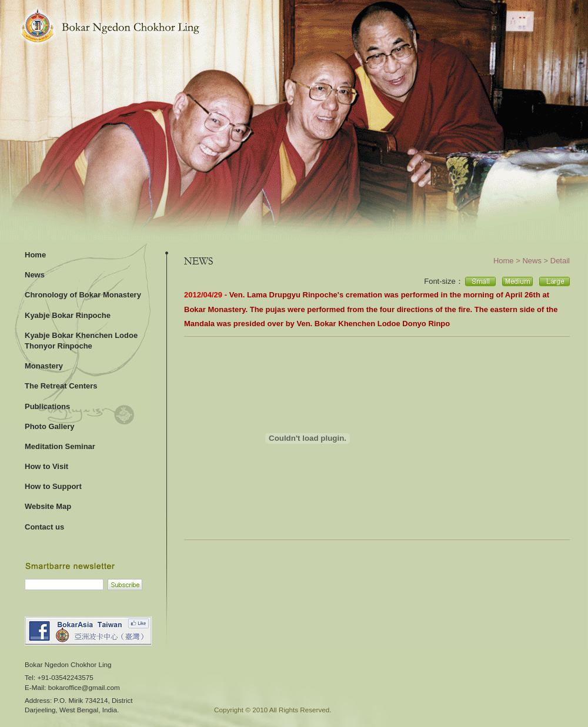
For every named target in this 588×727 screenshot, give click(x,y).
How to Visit (46, 466)
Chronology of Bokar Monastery (83, 295)
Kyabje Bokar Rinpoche (68, 315)
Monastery (44, 366)
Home (35, 255)
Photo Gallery (50, 426)
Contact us (44, 527)
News (35, 275)
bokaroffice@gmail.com (84, 687)
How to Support (53, 486)
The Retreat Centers (61, 386)
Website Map (48, 506)
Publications (47, 406)
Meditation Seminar (60, 446)
